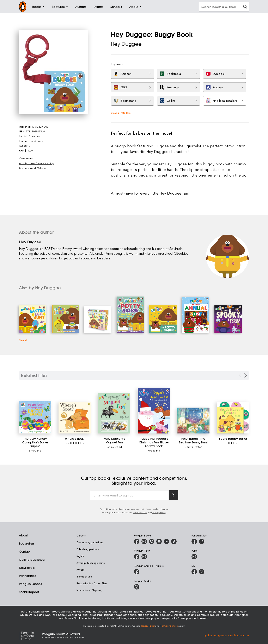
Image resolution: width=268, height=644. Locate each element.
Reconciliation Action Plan (92, 583)
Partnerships (28, 576)
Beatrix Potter (193, 447)
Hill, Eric (80, 443)
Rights (80, 556)
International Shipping (89, 590)
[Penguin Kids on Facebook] (194, 541)
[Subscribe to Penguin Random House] (173, 495)
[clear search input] (245, 7)
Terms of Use (140, 512)
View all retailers (121, 113)
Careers (81, 535)
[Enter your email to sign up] (129, 495)
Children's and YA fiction (33, 168)
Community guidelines (90, 542)
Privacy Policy (159, 512)
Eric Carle (35, 450)
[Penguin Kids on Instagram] (202, 541)
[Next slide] (246, 375)
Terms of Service (169, 626)
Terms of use (84, 576)
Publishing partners (88, 549)
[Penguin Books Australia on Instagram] (144, 541)
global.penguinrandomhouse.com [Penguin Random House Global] (226, 635)
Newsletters (27, 568)
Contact (25, 552)
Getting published (32, 560)
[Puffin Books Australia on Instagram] (194, 557)
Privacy (80, 570)
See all (23, 340)
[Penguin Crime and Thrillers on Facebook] (137, 572)
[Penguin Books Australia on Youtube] (159, 541)
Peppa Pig (154, 450)
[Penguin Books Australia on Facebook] (137, 541)
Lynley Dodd (114, 447)
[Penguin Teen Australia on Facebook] (137, 557)
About (23, 535)
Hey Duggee (126, 44)
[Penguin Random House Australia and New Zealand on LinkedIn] (166, 541)
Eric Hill (69, 443)
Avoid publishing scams (91, 563)
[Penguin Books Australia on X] (152, 541)
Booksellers (27, 544)
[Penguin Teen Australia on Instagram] (144, 557)
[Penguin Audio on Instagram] (137, 587)
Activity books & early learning (36, 163)
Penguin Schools (31, 584)
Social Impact (29, 592)
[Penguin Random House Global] (31, 635)
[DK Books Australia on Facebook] (194, 572)
